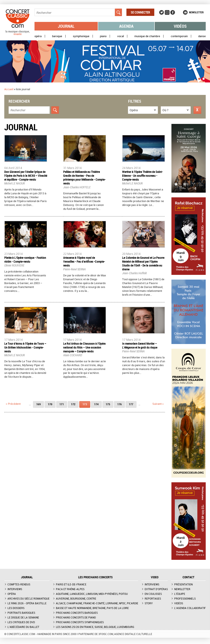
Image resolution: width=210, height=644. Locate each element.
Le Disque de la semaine (23, 617)
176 (119, 404)
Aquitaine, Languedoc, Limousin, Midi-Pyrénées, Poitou (92, 594)
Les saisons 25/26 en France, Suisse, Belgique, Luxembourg (95, 627)
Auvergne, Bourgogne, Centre (76, 598)
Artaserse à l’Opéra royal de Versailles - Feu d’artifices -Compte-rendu (84, 261)
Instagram (167, 12)
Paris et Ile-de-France (71, 584)
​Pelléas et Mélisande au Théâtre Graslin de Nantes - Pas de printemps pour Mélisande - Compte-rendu (84, 177)
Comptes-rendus (19, 584)
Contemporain (179, 36)
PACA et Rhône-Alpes (70, 589)
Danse (202, 36)
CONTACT (188, 577)
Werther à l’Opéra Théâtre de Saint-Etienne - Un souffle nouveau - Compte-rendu (142, 176)
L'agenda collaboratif (190, 608)
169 (38, 404)
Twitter (162, 12)
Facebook (173, 12)
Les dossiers (16, 608)
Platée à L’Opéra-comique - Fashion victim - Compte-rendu (25, 260)
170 (50, 404)
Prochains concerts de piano (76, 617)
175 (108, 404)
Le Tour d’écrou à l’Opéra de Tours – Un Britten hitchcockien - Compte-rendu (25, 347)
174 (96, 404)
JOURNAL (27, 577)
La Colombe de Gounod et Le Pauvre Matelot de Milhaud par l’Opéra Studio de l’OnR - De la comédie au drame (143, 263)
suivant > (158, 404)
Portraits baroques (21, 613)
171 (62, 404)
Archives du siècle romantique (28, 598)
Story (149, 603)
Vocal (121, 36)
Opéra (38, 36)
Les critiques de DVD (21, 622)
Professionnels (185, 598)
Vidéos (180, 26)
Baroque (57, 36)
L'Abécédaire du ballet (23, 627)
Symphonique (81, 36)
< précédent (13, 404)
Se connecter (140, 12)
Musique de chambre (147, 36)
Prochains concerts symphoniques (80, 622)
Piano (103, 36)
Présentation (183, 584)
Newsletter (196, 12)
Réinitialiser (197, 110)
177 (131, 404)
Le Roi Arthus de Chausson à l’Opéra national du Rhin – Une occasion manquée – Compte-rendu (84, 347)
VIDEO (155, 577)
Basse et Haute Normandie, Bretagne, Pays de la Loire (92, 608)
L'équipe (180, 594)
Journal (66, 26)
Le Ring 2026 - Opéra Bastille (27, 603)
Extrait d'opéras (156, 589)
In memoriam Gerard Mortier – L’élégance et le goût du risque (140, 345)
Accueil (9, 89)
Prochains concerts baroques (77, 613)
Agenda (126, 26)
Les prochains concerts (95, 577)
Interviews (15, 589)
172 (73, 404)
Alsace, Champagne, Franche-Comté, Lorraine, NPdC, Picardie (97, 603)
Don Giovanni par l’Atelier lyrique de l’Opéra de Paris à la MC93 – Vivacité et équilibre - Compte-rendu (26, 176)
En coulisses (153, 594)
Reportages (153, 598)
